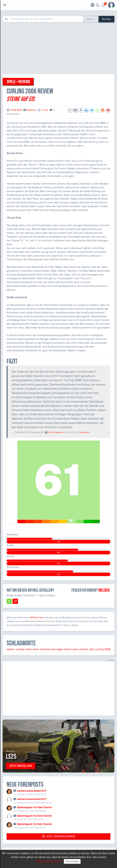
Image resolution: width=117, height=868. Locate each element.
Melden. (104, 590)
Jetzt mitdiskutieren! (59, 837)
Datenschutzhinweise (49, 861)
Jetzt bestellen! (21, 766)
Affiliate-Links (37, 617)
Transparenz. (84, 432)
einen (36, 649)
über (92, 649)
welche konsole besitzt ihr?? (32, 791)
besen (68, 649)
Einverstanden (72, 861)
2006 (107, 649)
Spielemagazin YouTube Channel (34, 807)
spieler (11, 649)
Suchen (106, 19)
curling (20, 649)
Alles (90, 19)
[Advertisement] (60, 48)
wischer (84, 649)
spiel (75, 649)
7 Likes (45, 110)
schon (28, 649)
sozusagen (57, 649)
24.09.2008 (16, 110)
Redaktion (31, 110)
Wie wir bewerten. (56, 432)
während (45, 649)
